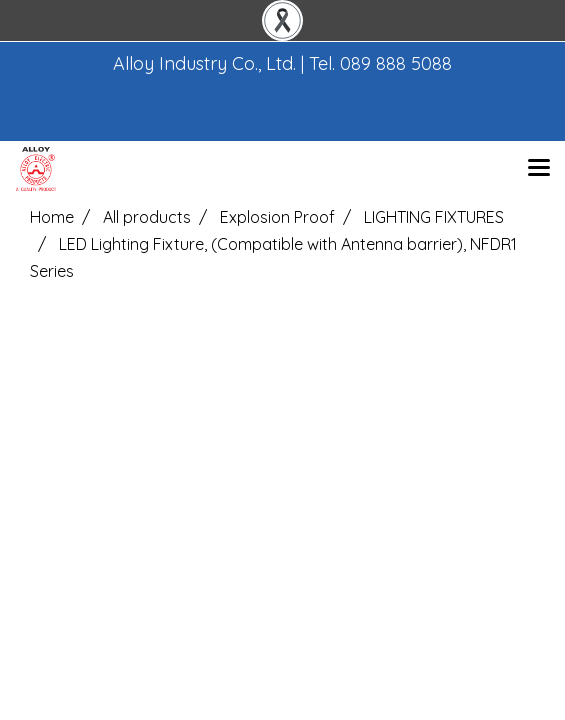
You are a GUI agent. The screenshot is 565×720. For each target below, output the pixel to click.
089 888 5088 (396, 63)
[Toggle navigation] (539, 169)
